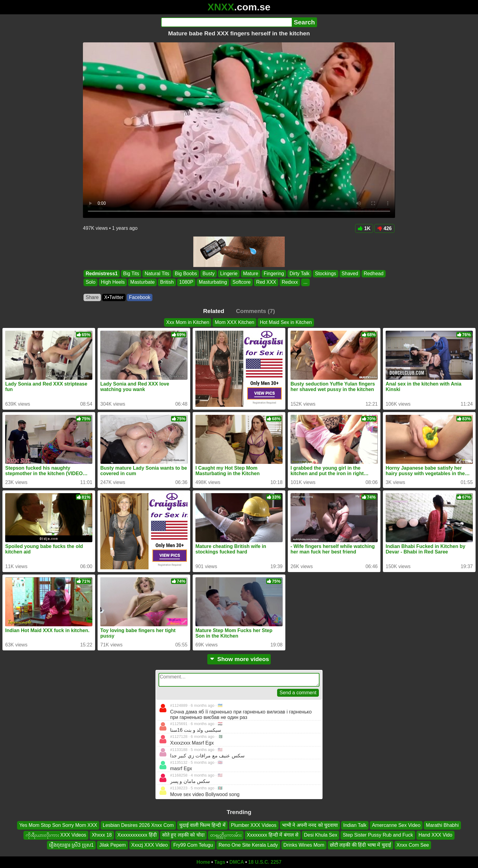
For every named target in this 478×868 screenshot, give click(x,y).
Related (214, 311)
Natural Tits (157, 274)
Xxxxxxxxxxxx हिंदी (137, 835)
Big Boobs (186, 274)
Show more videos (239, 659)
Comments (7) (255, 311)
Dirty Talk (300, 274)
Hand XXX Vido (435, 835)
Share (92, 297)
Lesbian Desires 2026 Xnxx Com (138, 825)
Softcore (242, 282)
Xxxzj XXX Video (150, 845)
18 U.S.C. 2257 (265, 862)
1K (364, 228)
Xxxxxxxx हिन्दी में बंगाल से (273, 835)
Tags (220, 862)
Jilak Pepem (112, 845)
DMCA (237, 862)
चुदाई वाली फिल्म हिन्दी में (202, 825)
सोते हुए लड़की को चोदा (183, 835)
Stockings (325, 274)
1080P (186, 282)
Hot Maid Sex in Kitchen (286, 322)
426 (384, 228)
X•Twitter (114, 297)
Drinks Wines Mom (304, 845)
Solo (91, 282)
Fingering (274, 274)
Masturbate (142, 282)
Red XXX (266, 282)
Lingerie (229, 274)
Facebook (140, 297)
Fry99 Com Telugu (193, 845)
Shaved (350, 274)
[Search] (226, 22)
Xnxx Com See (413, 845)
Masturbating (213, 282)
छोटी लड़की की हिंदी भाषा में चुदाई (360, 845)
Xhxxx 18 (102, 835)
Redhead (374, 274)
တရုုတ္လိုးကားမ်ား (226, 835)
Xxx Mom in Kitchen (188, 322)
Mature (251, 274)
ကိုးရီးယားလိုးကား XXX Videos (56, 835)
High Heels (113, 282)
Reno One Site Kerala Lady (248, 845)
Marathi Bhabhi (442, 825)
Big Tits (131, 274)
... (305, 282)
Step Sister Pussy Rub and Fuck (378, 835)
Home (203, 862)
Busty (209, 274)
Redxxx (290, 282)
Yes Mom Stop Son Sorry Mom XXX (58, 825)
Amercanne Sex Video (396, 825)
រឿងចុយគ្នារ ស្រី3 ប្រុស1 (71, 845)
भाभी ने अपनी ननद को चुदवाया (310, 825)
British (167, 282)
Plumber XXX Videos (254, 825)
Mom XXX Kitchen (234, 322)
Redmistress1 (102, 274)
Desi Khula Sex (321, 835)
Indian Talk (355, 825)
